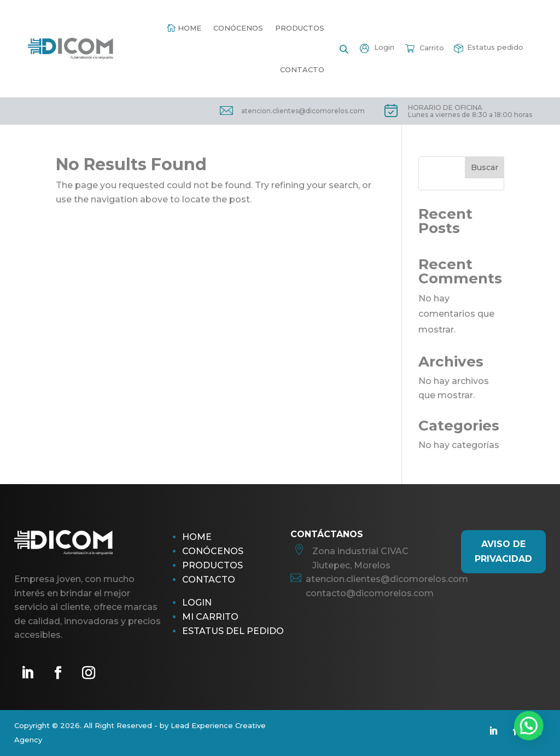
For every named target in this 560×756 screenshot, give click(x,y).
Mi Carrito (210, 617)
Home (189, 28)
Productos (300, 28)
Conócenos (238, 28)
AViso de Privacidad (503, 551)
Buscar (485, 167)
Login (197, 603)
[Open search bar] (344, 48)
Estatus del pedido (233, 631)
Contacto (302, 69)
